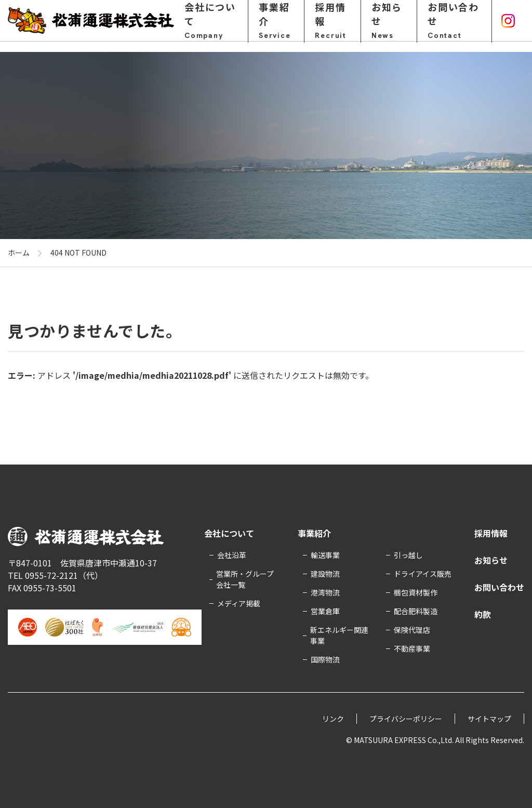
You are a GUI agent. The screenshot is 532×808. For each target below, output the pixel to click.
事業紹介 (276, 26)
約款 (483, 614)
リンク (333, 719)
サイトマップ (489, 719)
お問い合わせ (454, 26)
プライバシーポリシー (406, 719)
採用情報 (332, 26)
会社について (211, 26)
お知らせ (389, 26)
